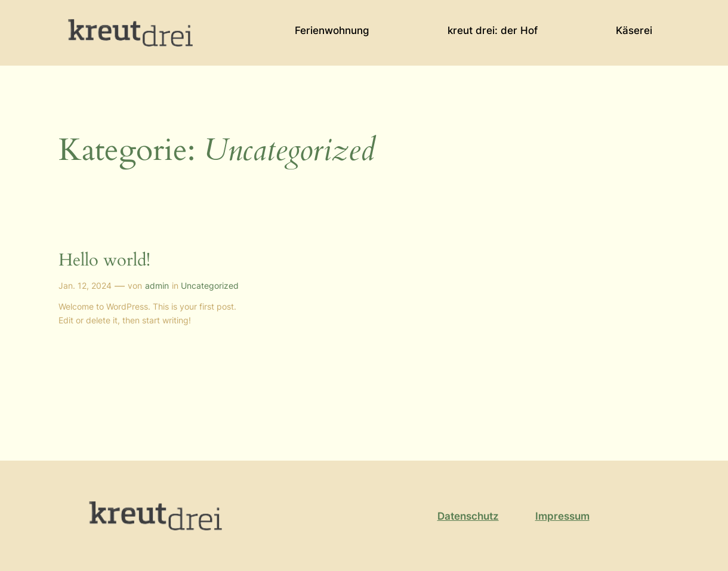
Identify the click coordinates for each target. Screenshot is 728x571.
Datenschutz (468, 516)
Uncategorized (210, 285)
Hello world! (104, 260)
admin (157, 285)
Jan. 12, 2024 (85, 285)
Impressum (562, 516)
